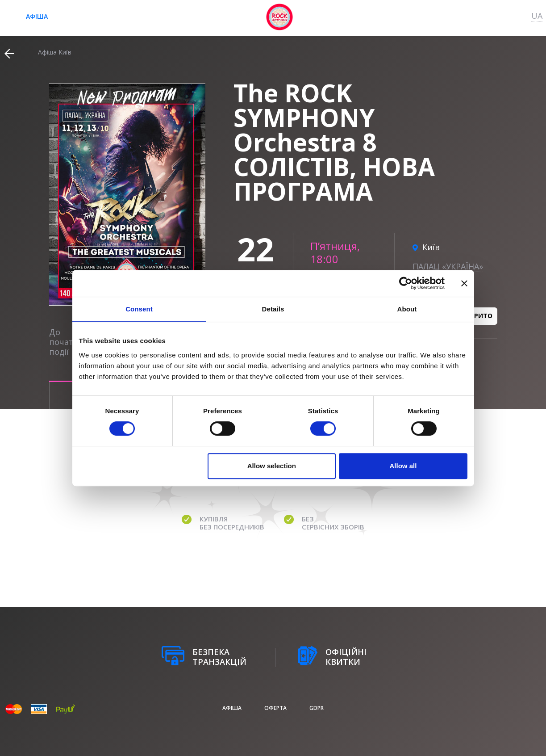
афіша (37, 16)
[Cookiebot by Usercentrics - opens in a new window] (406, 283)
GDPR (317, 708)
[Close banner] (464, 283)
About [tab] (407, 309)
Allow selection (272, 466)
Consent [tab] (139, 309)
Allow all (403, 466)
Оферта (275, 708)
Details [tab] (273, 309)
